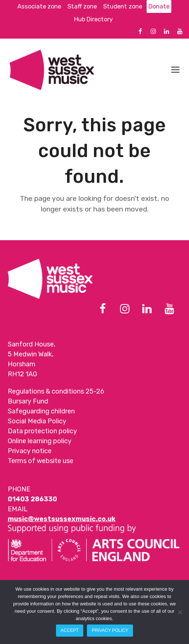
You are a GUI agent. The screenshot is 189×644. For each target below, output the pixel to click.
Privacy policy (110, 630)
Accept (70, 630)
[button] (175, 70)
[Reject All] (180, 612)
